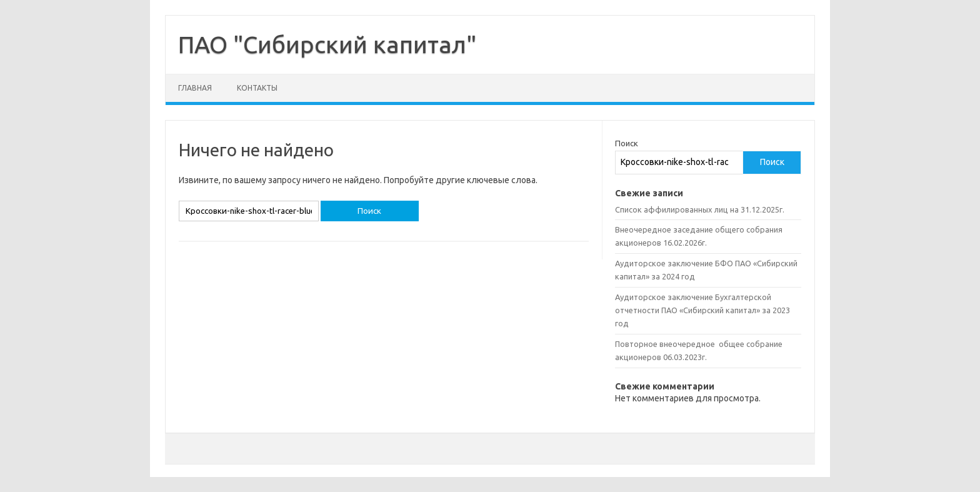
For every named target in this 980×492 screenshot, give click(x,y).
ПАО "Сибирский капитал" (327, 44)
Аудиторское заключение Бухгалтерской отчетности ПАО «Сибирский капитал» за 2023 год (702, 310)
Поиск (627, 143)
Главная (195, 88)
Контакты (257, 88)
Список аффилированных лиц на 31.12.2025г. (700, 209)
